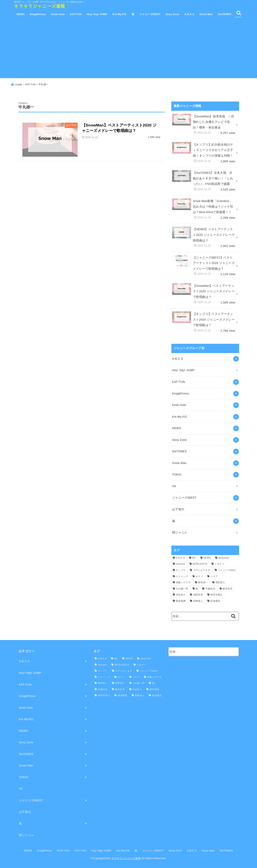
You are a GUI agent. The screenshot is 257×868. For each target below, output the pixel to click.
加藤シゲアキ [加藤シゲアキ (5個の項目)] (183, 582)
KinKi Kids (58, 14)
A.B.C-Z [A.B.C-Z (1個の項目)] (180, 558)
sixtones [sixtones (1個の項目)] (180, 564)
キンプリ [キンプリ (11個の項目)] (181, 570)
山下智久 (178, 509)
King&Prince (38, 14)
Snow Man (206, 14)
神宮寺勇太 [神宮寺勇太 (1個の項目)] (216, 595)
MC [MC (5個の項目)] (194, 558)
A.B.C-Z (189, 14)
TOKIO (177, 474)
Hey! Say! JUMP (97, 14)
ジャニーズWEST (150, 14)
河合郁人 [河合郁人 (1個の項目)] (181, 595)
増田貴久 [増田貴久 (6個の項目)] (220, 582)
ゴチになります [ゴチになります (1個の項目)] (202, 570)
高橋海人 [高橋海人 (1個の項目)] (198, 601)
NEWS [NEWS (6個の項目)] (207, 558)
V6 (174, 486)
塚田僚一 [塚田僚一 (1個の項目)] (203, 582)
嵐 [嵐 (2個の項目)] (197, 589)
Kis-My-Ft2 (119, 14)
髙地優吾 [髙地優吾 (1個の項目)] (215, 601)
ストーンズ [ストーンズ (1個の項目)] (182, 576)
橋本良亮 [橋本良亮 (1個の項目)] (227, 589)
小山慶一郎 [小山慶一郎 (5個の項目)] (182, 589)
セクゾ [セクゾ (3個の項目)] (199, 576)
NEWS (21, 14)
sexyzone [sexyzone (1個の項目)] (224, 558)
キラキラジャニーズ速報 (39, 6)
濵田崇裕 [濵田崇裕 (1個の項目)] (198, 595)
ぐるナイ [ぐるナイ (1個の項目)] (219, 564)
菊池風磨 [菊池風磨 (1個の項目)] (181, 601)
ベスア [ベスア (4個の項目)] (214, 576)
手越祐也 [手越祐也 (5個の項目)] (210, 589)
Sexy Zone (172, 14)
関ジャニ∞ (179, 532)
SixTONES (225, 14)
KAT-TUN (76, 14)
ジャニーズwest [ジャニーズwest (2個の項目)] (226, 570)
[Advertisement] (129, 50)
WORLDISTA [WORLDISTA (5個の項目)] (200, 564)
